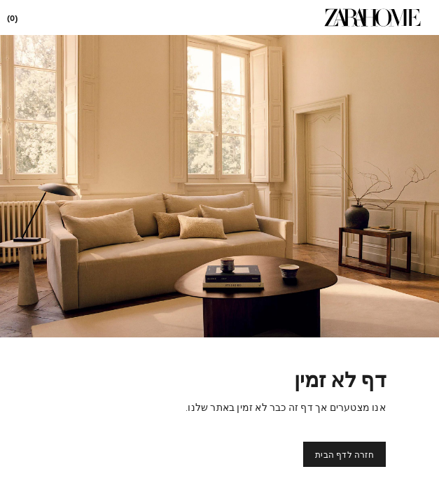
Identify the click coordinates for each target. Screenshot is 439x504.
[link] (372, 17)
